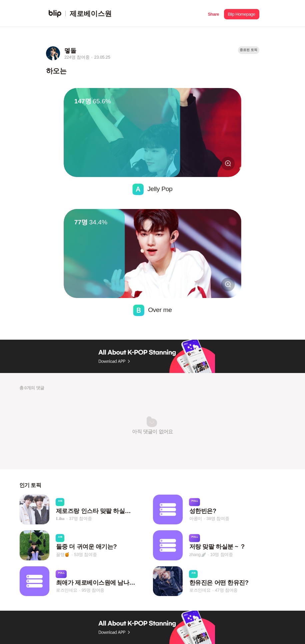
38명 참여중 (218, 518)
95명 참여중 (93, 590)
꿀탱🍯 (63, 554)
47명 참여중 (226, 590)
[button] (213, 13)
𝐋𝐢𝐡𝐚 (60, 518)
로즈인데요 (67, 590)
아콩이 (196, 518)
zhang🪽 (198, 554)
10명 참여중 (222, 554)
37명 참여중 (80, 518)
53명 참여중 (85, 554)
